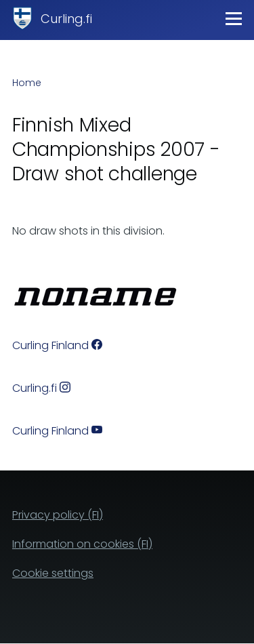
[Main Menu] (234, 18)
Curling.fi (66, 19)
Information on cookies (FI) (82, 544)
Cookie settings (53, 573)
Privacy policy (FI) (58, 515)
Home (27, 83)
